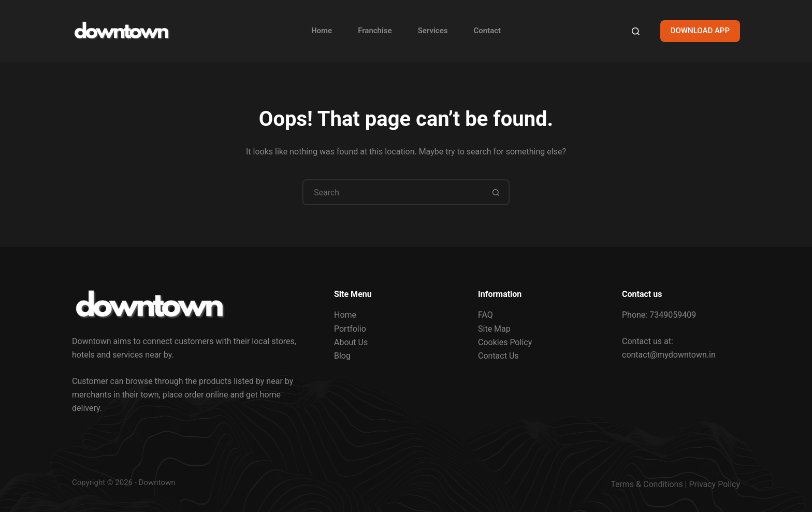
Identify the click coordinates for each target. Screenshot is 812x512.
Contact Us (498, 356)
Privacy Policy (715, 484)
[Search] (636, 31)
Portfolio (350, 329)
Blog (342, 356)
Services (433, 31)
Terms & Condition (644, 484)
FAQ (485, 315)
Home (322, 31)
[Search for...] (393, 192)
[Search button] (496, 192)
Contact (487, 31)
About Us (351, 342)
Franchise (375, 31)
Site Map (494, 329)
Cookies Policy (505, 342)
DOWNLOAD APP (700, 31)
